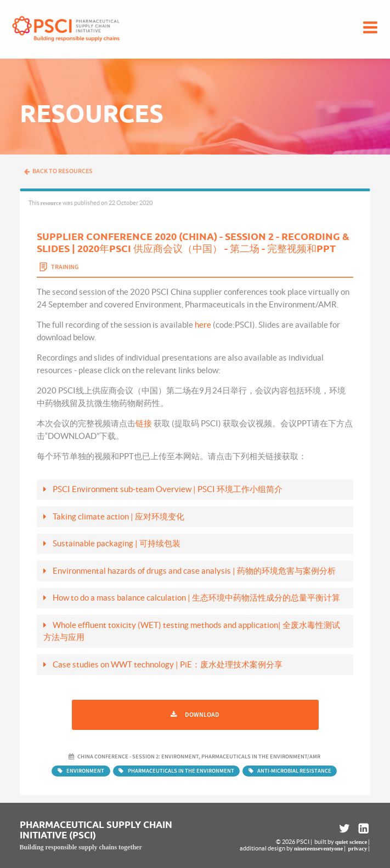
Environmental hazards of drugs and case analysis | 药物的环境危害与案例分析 (194, 571)
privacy (358, 848)
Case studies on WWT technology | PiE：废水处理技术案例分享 (168, 664)
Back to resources (58, 171)
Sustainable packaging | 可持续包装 (117, 543)
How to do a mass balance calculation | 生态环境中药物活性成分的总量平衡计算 (196, 598)
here (203, 325)
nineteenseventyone (318, 848)
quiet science (351, 842)
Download (202, 715)
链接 (144, 423)
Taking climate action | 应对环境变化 (118, 516)
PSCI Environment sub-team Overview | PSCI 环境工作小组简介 (168, 489)
